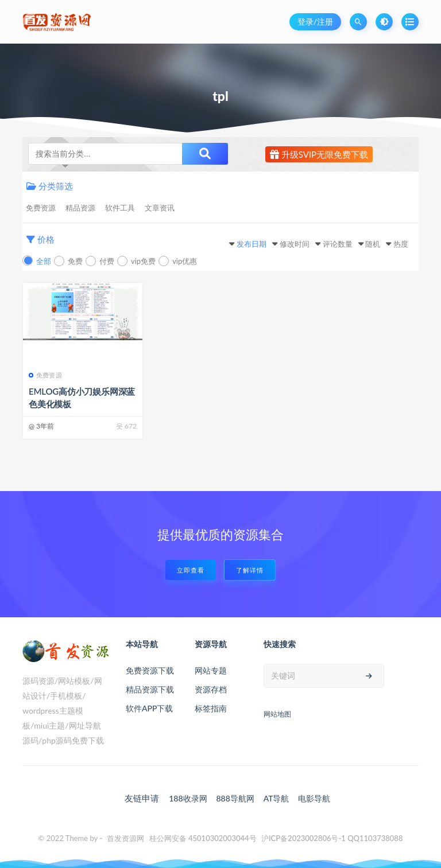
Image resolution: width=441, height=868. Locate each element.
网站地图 (277, 714)
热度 (401, 244)
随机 (373, 244)
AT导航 (276, 798)
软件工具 (120, 208)
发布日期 (252, 244)
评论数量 (338, 244)
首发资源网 (125, 838)
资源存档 (211, 689)
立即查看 (191, 570)
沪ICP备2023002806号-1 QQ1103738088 (332, 838)
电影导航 (314, 798)
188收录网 (188, 798)
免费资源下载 (150, 670)
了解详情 (250, 570)
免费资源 (41, 208)
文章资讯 (160, 208)
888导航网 (235, 798)
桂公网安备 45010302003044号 (203, 838)
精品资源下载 (150, 689)
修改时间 (295, 244)
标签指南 (211, 708)
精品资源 (80, 208)
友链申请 (142, 798)
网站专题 (211, 670)
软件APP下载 (149, 708)
